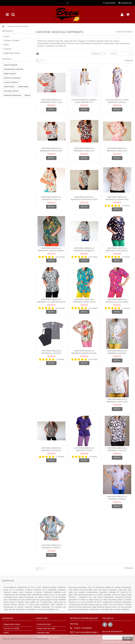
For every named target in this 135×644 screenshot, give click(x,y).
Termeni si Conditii (11, 41)
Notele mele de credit (46, 628)
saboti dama (9, 87)
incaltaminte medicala (13, 69)
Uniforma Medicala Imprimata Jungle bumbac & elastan (51, 251)
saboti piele (23, 87)
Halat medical (10, 74)
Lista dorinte (109, 3)
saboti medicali (10, 65)
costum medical (11, 82)
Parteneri (8, 49)
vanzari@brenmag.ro (89, 632)
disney (27, 95)
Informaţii (8, 31)
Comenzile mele (44, 624)
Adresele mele (43, 633)
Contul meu (42, 618)
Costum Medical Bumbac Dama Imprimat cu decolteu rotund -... (84, 102)
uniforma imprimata (12, 95)
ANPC (6, 45)
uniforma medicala (12, 78)
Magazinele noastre (12, 53)
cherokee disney (11, 91)
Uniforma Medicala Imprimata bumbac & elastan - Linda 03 (84, 251)
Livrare (7, 36)
